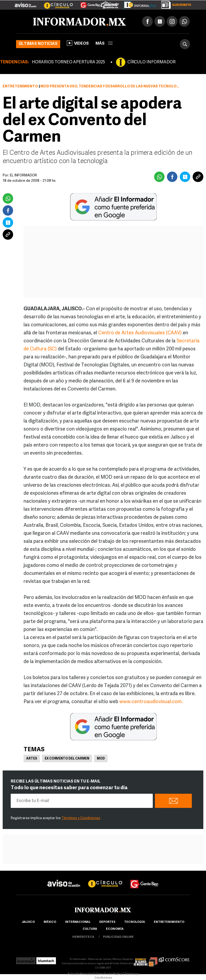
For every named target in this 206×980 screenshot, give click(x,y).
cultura (90, 929)
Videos (78, 43)
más (104, 44)
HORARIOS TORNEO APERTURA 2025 (68, 62)
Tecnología (135, 922)
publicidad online (118, 937)
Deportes (107, 922)
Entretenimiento (20, 86)
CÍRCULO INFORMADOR (151, 62)
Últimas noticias (38, 44)
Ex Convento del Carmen (67, 759)
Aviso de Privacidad (81, 974)
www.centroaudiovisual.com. (151, 702)
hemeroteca (83, 937)
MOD (101, 759)
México (50, 922)
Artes (32, 759)
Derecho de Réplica (109, 974)
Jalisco (28, 922)
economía (115, 929)
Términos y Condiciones (81, 818)
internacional (78, 922)
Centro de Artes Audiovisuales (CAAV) (140, 333)
